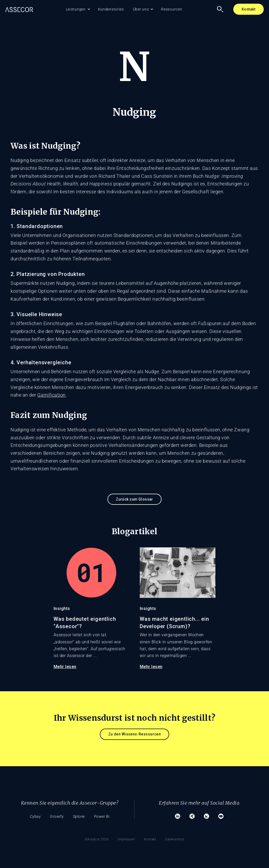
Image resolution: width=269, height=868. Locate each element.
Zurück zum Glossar (134, 499)
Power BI (102, 816)
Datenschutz (175, 839)
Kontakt (249, 9)
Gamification (51, 395)
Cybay (35, 816)
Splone (79, 816)
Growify (57, 816)
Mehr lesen (65, 667)
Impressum (126, 839)
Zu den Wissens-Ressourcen (135, 734)
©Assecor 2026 (97, 839)
